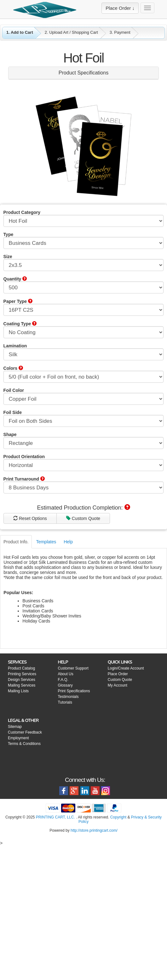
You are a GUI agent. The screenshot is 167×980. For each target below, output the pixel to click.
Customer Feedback (25, 862)
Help (68, 671)
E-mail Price (123, 637)
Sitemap (15, 856)
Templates (46, 671)
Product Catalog (21, 798)
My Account (118, 815)
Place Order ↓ (120, 8)
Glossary (65, 815)
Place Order (118, 804)
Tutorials (65, 832)
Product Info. (16, 671)
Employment (18, 868)
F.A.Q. (63, 809)
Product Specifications (83, 73)
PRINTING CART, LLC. (55, 947)
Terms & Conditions (24, 873)
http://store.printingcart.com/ (94, 960)
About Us (65, 804)
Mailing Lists (18, 821)
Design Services (22, 809)
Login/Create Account (126, 798)
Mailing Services (22, 815)
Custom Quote (43, 648)
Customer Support (73, 798)
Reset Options (43, 637)
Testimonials (68, 826)
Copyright (118, 947)
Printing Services (22, 804)
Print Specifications (74, 821)
